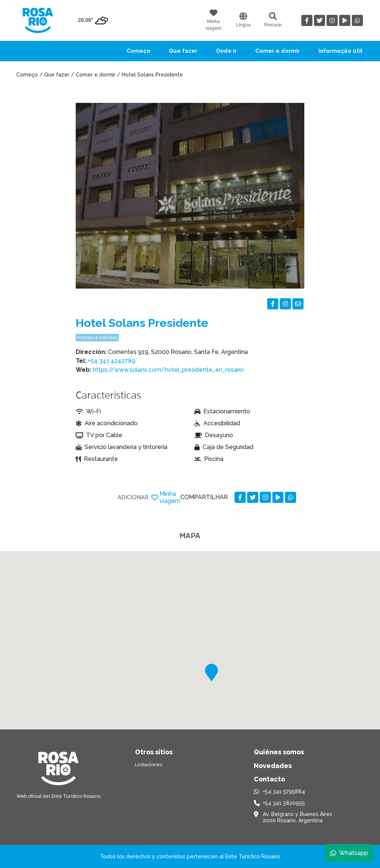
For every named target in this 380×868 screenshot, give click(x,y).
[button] (212, 672)
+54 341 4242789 (112, 361)
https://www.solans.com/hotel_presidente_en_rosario (168, 370)
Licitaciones (149, 765)
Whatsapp (349, 853)
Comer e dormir (278, 51)
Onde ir (226, 51)
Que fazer (183, 51)
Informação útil (340, 51)
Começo (138, 51)
